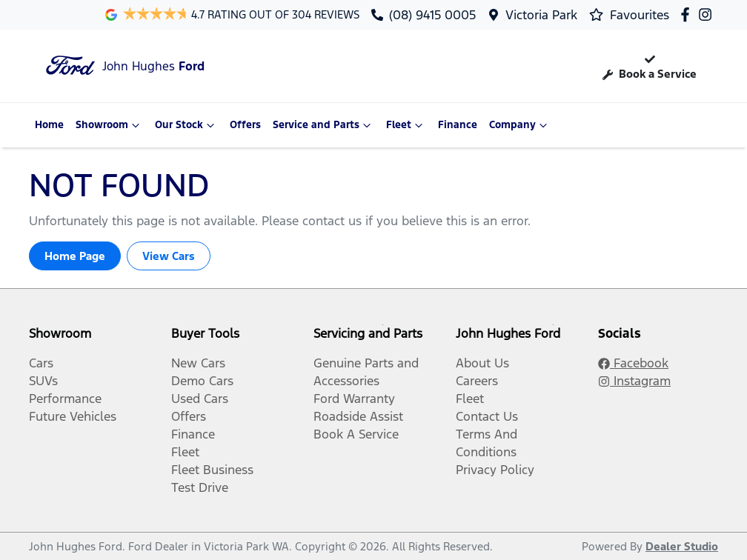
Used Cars (200, 399)
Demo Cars (202, 381)
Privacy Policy (495, 470)
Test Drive (200, 487)
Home (49, 125)
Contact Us (487, 416)
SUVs (43, 381)
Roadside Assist (358, 416)
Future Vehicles (73, 416)
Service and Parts (323, 125)
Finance (458, 125)
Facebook (633, 363)
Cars (41, 363)
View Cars (169, 256)
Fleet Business (212, 470)
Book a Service (650, 66)
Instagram (634, 381)
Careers (477, 381)
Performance (65, 399)
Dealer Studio (682, 546)
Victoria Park (541, 15)
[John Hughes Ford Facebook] (688, 14)
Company (520, 125)
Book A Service (356, 434)
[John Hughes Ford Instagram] (708, 14)
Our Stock (186, 125)
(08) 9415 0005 (432, 15)
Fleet (406, 125)
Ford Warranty (354, 399)
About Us (482, 363)
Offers (245, 125)
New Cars (198, 363)
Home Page (75, 256)
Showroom (109, 125)
